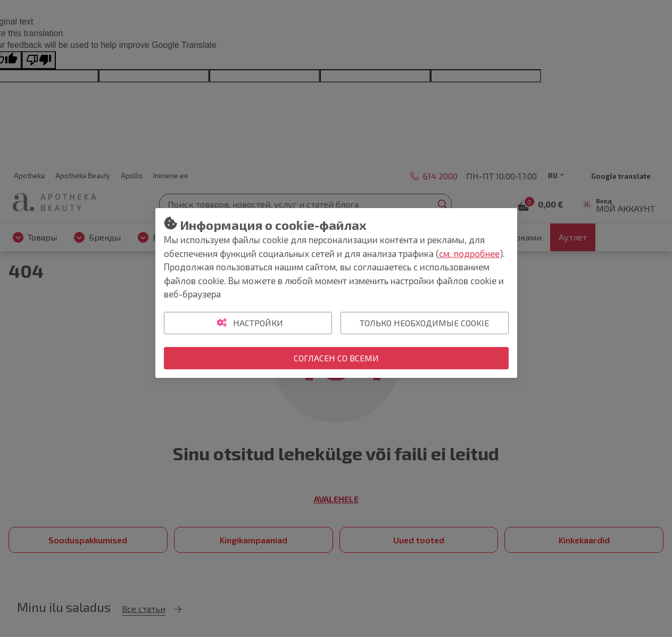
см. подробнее (469, 253)
